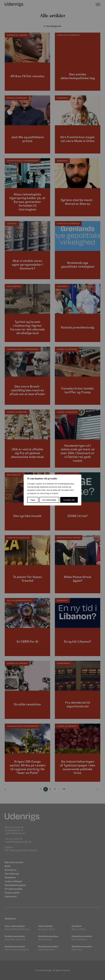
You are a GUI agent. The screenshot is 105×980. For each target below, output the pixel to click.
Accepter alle (69, 500)
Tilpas (33, 500)
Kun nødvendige (49, 500)
